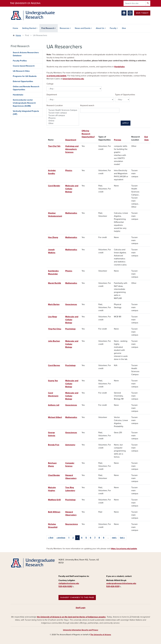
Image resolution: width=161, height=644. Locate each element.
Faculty (113, 28)
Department (52, 95)
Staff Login (81, 608)
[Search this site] (135, 3)
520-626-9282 (66, 586)
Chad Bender (54, 475)
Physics (69, 170)
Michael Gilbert (55, 417)
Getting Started (29, 28)
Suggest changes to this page (77, 598)
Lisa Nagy (53, 317)
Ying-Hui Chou (55, 329)
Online (63, 121)
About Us (100, 28)
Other (63, 123)
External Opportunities (23, 81)
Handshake (119, 67)
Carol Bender (54, 186)
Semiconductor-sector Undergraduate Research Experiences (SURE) (24, 103)
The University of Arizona (101, 635)
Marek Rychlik (55, 283)
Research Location (55, 105)
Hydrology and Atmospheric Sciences (72, 149)
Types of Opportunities (125, 95)
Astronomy (70, 445)
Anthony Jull (54, 405)
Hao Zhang (53, 237)
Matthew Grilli (54, 500)
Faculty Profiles (20, 61)
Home (15, 28)
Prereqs (118, 140)
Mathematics (71, 213)
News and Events (83, 28)
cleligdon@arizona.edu (69, 583)
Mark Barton (54, 304)
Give (124, 28)
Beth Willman (54, 512)
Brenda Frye (54, 445)
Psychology (70, 329)
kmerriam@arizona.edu (73, 79)
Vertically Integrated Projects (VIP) (26, 113)
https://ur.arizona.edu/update (124, 549)
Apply (126, 123)
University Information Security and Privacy (81, 630)
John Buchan (54, 341)
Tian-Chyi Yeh (54, 146)
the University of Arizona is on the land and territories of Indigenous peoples (71, 617)
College (50, 84)
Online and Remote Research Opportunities (26, 88)
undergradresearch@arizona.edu (121, 583)
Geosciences (71, 304)
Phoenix (63, 118)
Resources (65, 28)
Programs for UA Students (25, 76)
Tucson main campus (63, 113)
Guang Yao (53, 381)
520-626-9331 (114, 586)
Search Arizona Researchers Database (26, 54)
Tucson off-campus (63, 115)
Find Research (48, 28)
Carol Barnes (54, 365)
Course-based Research (24, 66)
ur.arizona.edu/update (56, 76)
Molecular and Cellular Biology (72, 189)
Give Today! (142, 13)
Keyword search (87, 105)
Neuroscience (72, 524)
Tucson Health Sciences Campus (63, 110)
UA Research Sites (21, 71)
